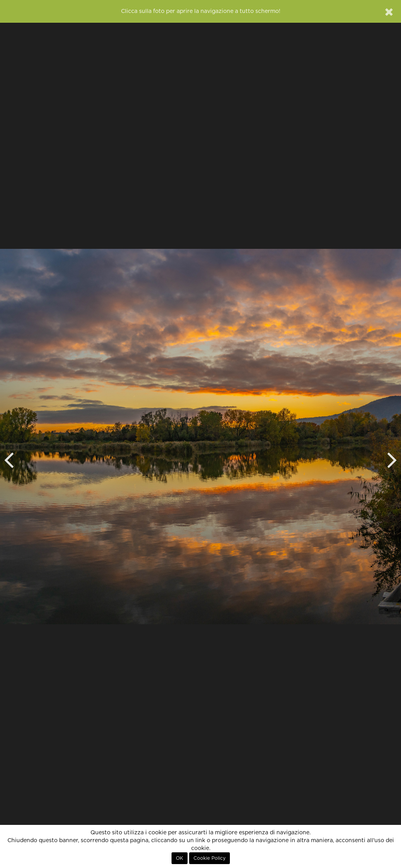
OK (180, 858)
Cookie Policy (210, 858)
